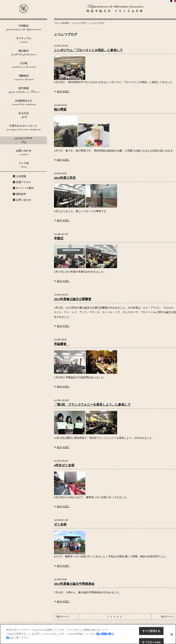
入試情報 (21, 176)
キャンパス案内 (25, 188)
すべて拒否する (151, 631)
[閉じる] (172, 634)
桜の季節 (60, 109)
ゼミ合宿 (60, 524)
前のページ (63, 617)
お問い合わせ (23, 200)
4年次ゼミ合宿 (64, 465)
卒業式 (59, 238)
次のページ (167, 617)
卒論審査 (62, 344)
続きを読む (63, 91)
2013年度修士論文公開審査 (73, 299)
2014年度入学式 (65, 178)
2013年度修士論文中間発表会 (74, 584)
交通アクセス (23, 182)
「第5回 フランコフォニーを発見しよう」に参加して (92, 405)
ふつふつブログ (80, 23)
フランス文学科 (62, 23)
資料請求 (21, 194)
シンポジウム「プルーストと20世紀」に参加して (88, 50)
